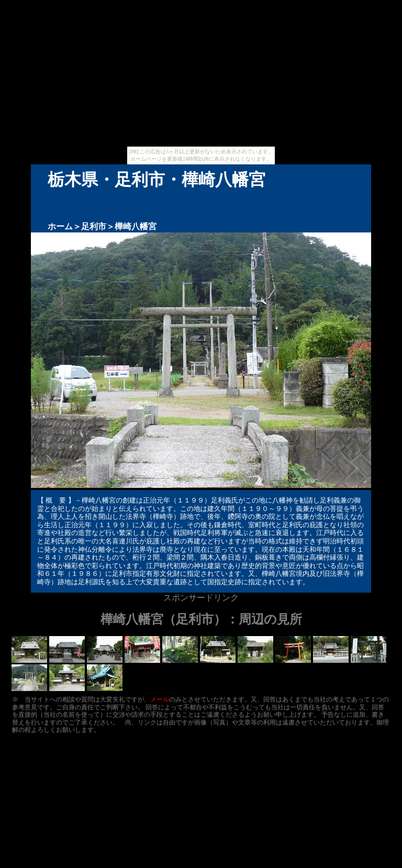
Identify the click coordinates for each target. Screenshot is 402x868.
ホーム (60, 226)
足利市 (94, 226)
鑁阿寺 (238, 516)
